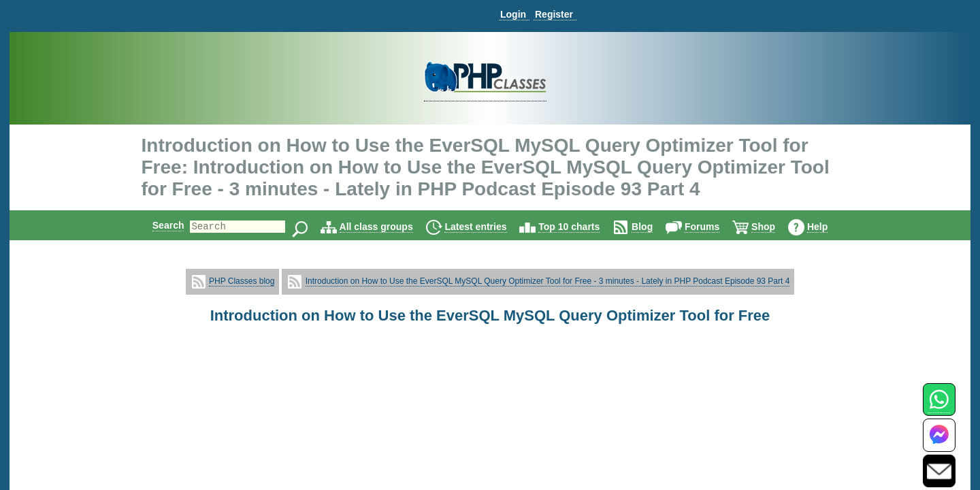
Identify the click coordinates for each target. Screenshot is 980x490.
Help (829, 227)
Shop (775, 227)
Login (513, 14)
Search (157, 225)
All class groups (388, 227)
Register (554, 14)
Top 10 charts (581, 227)
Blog (654, 227)
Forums (714, 227)
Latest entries (487, 227)
